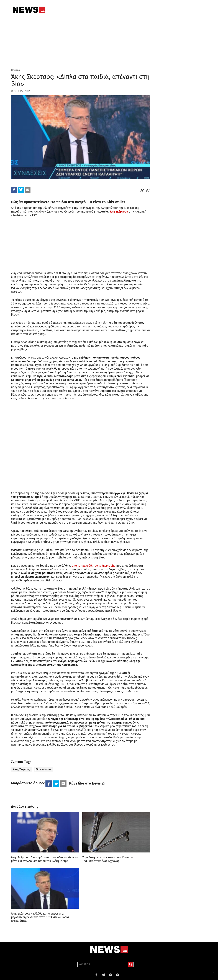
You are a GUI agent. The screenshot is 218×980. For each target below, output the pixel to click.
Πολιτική (16, 70)
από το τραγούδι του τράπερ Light (93, 566)
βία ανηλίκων (43, 769)
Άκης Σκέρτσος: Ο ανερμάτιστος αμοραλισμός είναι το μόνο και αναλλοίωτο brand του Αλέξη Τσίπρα (44, 859)
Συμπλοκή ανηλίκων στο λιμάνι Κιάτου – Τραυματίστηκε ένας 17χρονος (107, 859)
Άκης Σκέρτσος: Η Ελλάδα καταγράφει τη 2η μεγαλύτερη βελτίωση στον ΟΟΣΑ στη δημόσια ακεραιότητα (40, 917)
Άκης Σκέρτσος (21, 769)
